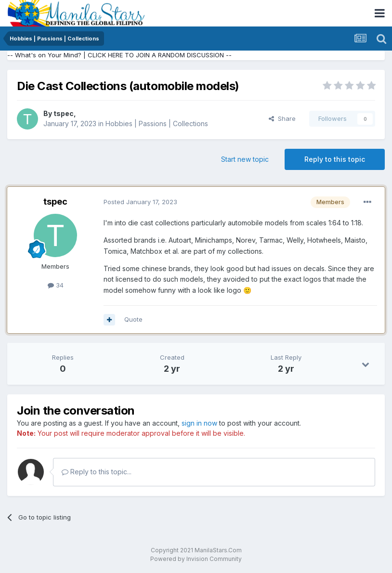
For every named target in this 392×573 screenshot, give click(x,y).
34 (56, 285)
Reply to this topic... (97, 472)
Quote (133, 319)
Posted (140, 202)
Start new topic (245, 159)
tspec (64, 113)
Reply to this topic (335, 159)
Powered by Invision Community (196, 559)
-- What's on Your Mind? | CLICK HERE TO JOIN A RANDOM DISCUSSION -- (119, 55)
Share (282, 118)
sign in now (199, 423)
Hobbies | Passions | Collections (157, 124)
